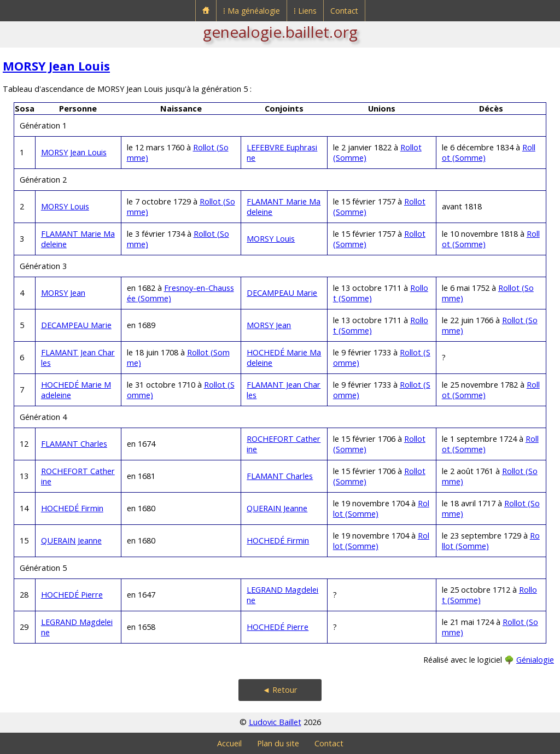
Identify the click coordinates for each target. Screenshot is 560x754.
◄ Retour (280, 690)
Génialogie (535, 660)
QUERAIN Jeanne (277, 508)
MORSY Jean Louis (56, 66)
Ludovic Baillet (275, 722)
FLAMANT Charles (74, 444)
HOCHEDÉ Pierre (72, 595)
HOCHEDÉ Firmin (72, 508)
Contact (344, 11)
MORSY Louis (65, 206)
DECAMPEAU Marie (282, 293)
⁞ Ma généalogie (252, 11)
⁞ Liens (305, 11)
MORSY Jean (63, 293)
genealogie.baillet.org (280, 32)
